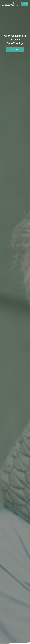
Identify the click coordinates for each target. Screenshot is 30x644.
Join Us (15, 50)
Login (25, 4)
